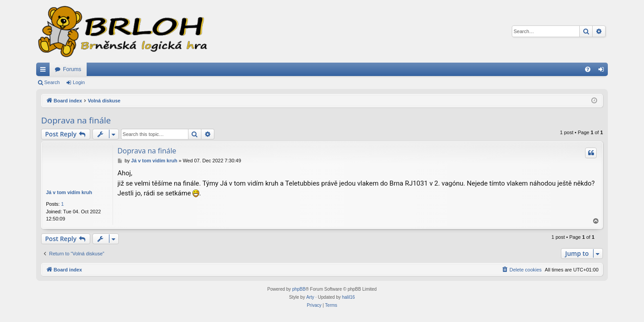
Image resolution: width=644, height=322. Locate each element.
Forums (72, 69)
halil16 (349, 297)
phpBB (299, 289)
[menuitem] (588, 69)
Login (79, 82)
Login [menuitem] (603, 71)
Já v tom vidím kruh (69, 192)
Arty (310, 297)
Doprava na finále (76, 120)
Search (52, 82)
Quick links (45, 71)
